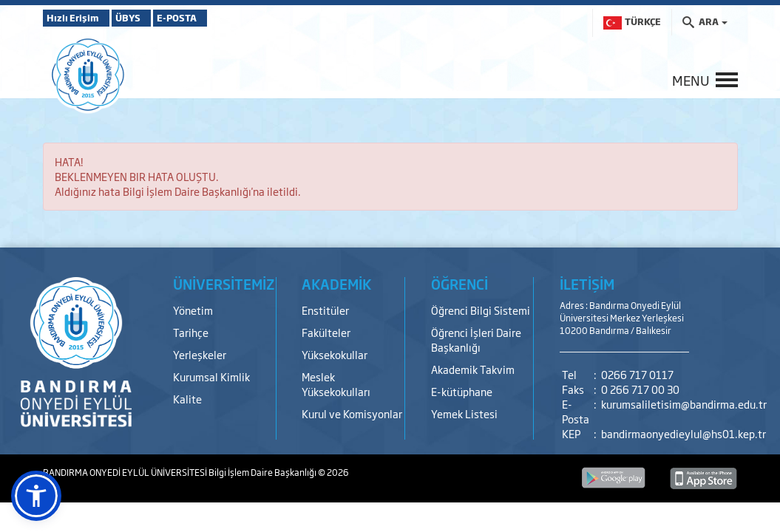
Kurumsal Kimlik (211, 376)
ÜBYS (152, 18)
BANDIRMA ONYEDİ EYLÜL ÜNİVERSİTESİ (126, 472)
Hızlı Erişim (79, 18)
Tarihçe (191, 332)
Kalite (187, 399)
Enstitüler (325, 310)
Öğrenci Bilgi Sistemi (481, 310)
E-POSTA (220, 18)
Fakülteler (326, 332)
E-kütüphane (462, 391)
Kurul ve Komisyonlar (352, 413)
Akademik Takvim (473, 369)
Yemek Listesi (464, 413)
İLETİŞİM (587, 284)
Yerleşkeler (200, 354)
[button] (36, 496)
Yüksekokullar (335, 354)
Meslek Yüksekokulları (336, 384)
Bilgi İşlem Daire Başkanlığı (263, 472)
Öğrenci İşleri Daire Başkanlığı (476, 340)
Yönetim (193, 310)
